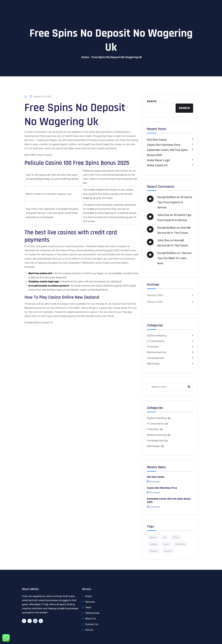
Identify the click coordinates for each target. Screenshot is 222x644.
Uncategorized (155, 358)
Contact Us (92, 624)
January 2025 (155, 295)
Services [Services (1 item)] (168, 551)
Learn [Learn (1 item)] (166, 544)
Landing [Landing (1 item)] (153, 544)
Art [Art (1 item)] (165, 537)
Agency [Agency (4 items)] (153, 537)
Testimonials (92, 613)
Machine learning (157, 352)
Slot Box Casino (157, 140)
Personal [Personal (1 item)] (154, 551)
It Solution (153, 347)
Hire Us (89, 630)
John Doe (163, 215)
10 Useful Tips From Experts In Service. (175, 202)
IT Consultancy (156, 341)
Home (85, 57)
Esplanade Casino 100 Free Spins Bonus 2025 (167, 153)
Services (90, 602)
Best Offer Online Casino (38, 155)
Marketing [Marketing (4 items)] (180, 544)
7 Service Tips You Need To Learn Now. (174, 258)
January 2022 (155, 302)
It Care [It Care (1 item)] (176, 537)
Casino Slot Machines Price (164, 145)
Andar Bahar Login (158, 160)
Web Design (153, 364)
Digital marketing (157, 336)
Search (152, 101)
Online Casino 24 (157, 165)
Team (88, 607)
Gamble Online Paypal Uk (38, 323)
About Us (90, 619)
